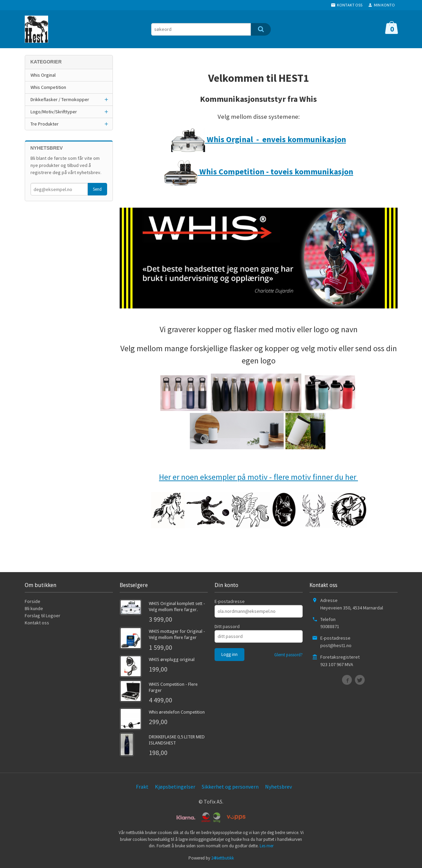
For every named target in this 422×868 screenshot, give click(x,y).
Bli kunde (34, 608)
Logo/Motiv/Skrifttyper (54, 112)
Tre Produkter (45, 124)
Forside (33, 601)
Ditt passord (227, 626)
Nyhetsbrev (278, 787)
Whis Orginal (43, 75)
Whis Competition (48, 87)
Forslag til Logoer (43, 616)
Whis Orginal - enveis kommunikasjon (259, 139)
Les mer (267, 846)
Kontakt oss (37, 623)
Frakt (142, 787)
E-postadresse (230, 601)
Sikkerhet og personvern (230, 787)
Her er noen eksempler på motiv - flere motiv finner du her (258, 477)
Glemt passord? (288, 655)
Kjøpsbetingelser (175, 787)
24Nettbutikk (223, 858)
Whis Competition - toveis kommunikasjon (258, 172)
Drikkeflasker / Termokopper (60, 99)
